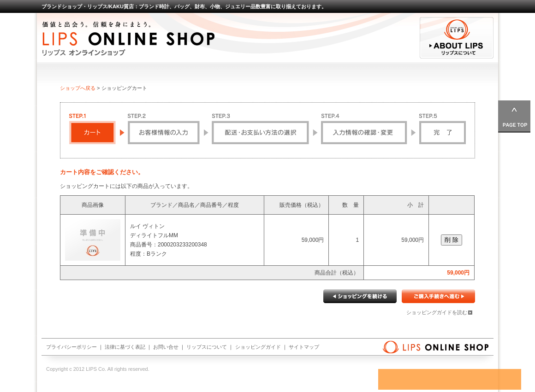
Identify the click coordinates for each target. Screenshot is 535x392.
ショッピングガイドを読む (437, 312)
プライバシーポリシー (71, 347)
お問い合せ (166, 347)
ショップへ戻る (78, 88)
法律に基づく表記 (125, 347)
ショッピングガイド (258, 347)
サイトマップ (304, 347)
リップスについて (207, 347)
